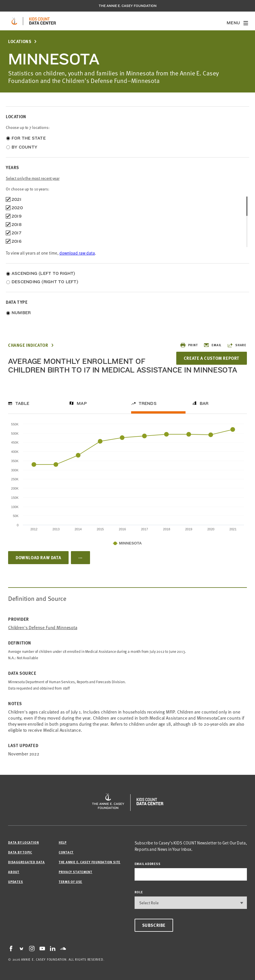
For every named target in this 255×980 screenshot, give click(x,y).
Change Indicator (28, 345)
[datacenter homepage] (43, 21)
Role (139, 892)
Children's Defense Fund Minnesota (43, 628)
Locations (20, 41)
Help (63, 842)
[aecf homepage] (14, 21)
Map (82, 403)
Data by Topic (20, 852)
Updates (15, 882)
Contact (66, 852)
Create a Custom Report (212, 358)
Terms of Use (70, 882)
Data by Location (23, 842)
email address (148, 864)
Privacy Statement (76, 872)
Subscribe (154, 925)
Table (22, 403)
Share (237, 345)
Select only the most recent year (33, 178)
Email (212, 345)
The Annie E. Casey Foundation (128, 6)
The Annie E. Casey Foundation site (90, 862)
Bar (204, 403)
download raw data (77, 253)
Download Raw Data (38, 557)
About (14, 872)
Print (189, 345)
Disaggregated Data (26, 862)
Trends (148, 403)
